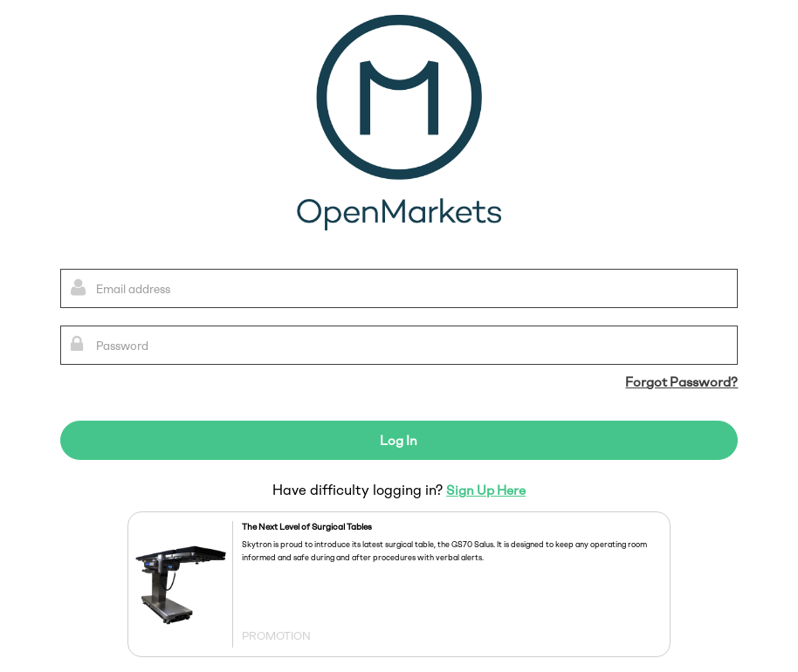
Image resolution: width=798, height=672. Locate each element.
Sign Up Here (486, 490)
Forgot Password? (681, 382)
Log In (399, 441)
